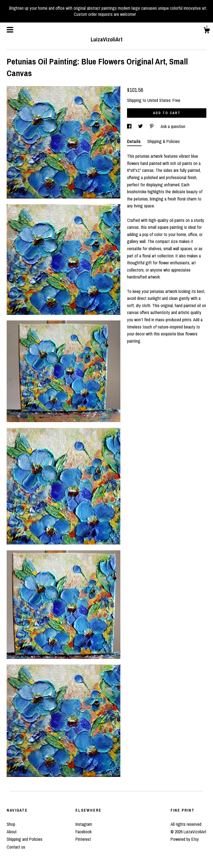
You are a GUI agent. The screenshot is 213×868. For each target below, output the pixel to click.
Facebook (83, 832)
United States (159, 100)
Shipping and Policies (25, 839)
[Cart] (207, 31)
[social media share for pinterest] (152, 126)
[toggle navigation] (10, 30)
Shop (11, 824)
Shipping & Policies (163, 141)
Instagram (84, 824)
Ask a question (173, 126)
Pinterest (83, 839)
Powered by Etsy (185, 839)
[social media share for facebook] (130, 126)
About (12, 832)
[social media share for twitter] (141, 126)
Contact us (16, 847)
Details (134, 141)
